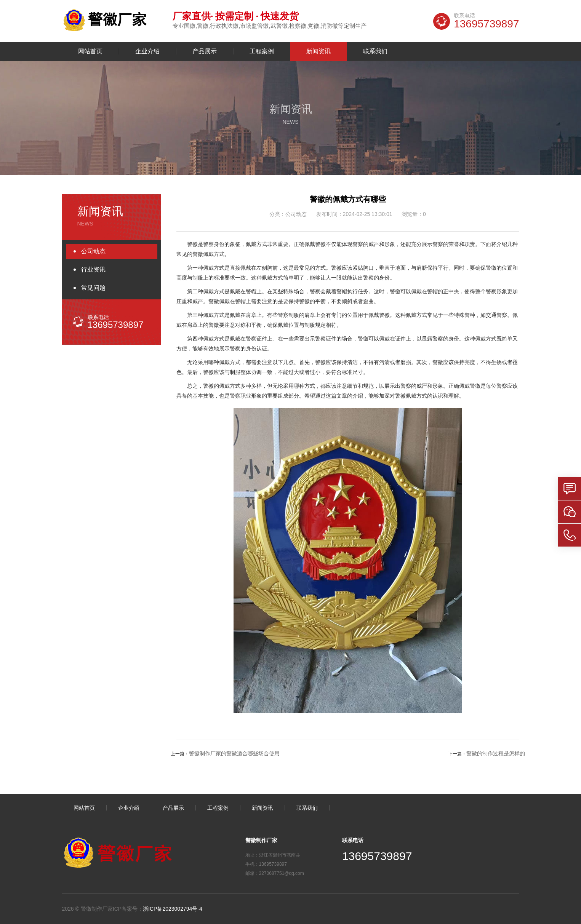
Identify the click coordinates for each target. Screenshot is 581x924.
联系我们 (375, 51)
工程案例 (262, 51)
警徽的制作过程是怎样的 (496, 753)
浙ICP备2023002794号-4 (173, 909)
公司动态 (93, 251)
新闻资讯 (319, 51)
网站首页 (90, 51)
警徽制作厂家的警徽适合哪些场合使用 (234, 753)
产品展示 (205, 51)
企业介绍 (147, 51)
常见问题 (93, 288)
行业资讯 (93, 269)
